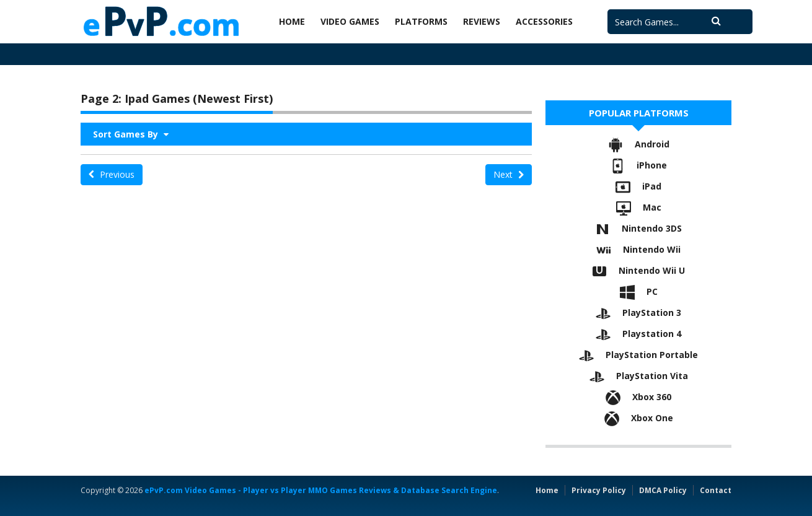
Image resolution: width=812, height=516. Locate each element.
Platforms (421, 21)
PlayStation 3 (638, 313)
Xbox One (639, 418)
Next (509, 174)
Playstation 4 (638, 334)
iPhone (638, 165)
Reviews (482, 21)
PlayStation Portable (638, 355)
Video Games (350, 21)
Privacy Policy (599, 490)
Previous (112, 174)
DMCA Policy (663, 490)
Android (639, 144)
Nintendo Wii (638, 249)
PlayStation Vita (639, 376)
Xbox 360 (638, 397)
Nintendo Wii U (638, 270)
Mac (639, 207)
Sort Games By (131, 134)
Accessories (544, 21)
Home (292, 21)
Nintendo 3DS (638, 228)
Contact (716, 490)
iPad (638, 186)
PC (639, 291)
